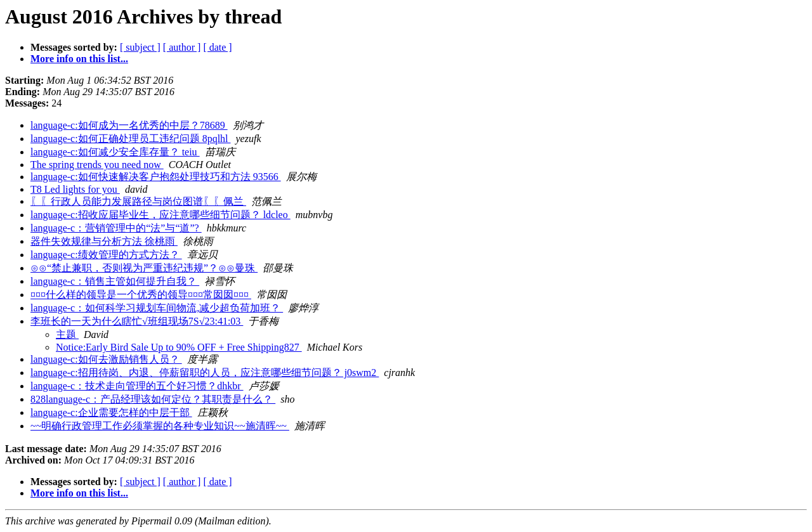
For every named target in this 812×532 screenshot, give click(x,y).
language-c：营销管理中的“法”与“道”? (116, 228)
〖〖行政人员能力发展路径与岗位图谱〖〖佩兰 (138, 201)
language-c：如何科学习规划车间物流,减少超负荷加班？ (157, 308)
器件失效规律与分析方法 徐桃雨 (104, 241)
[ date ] (217, 47)
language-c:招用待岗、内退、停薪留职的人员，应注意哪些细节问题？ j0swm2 (205, 373)
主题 (67, 334)
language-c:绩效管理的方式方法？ (106, 255)
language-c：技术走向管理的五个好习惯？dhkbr (137, 386)
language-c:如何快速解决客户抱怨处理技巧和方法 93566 (156, 177)
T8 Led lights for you (75, 189)
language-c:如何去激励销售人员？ (106, 359)
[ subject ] (140, 47)
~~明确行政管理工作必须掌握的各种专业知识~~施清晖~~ (160, 426)
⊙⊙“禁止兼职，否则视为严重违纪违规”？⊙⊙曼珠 (144, 268)
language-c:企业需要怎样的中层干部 (111, 412)
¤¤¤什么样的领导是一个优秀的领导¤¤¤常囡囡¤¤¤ (141, 295)
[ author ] (182, 47)
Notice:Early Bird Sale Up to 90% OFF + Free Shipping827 (179, 347)
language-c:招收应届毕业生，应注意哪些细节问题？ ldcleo (160, 215)
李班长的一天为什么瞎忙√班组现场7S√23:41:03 (137, 321)
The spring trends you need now (97, 165)
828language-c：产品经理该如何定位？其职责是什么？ (153, 399)
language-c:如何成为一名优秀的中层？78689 (129, 125)
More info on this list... (79, 59)
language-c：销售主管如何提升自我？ (115, 281)
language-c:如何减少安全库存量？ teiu (115, 152)
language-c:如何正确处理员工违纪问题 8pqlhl (131, 139)
